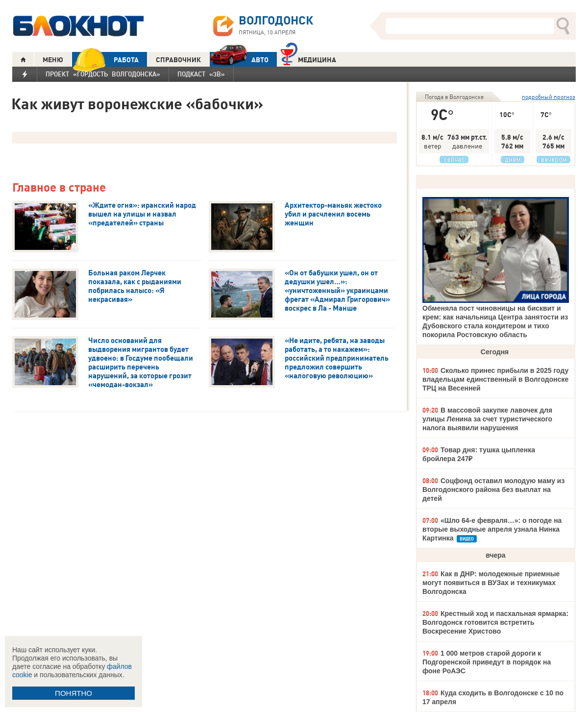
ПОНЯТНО (73, 693)
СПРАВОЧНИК (178, 60)
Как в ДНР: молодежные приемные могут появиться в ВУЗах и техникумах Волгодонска (491, 583)
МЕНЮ (53, 60)
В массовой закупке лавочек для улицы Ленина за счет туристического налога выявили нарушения (487, 419)
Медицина (308, 59)
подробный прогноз (549, 97)
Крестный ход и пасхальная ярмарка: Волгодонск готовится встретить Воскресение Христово (495, 622)
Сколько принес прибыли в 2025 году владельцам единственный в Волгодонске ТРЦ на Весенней (495, 379)
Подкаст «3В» (201, 74)
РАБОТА (105, 60)
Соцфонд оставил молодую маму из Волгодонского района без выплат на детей (493, 490)
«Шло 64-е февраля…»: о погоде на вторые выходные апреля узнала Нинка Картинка (492, 529)
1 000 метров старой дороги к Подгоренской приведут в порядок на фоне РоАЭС (487, 662)
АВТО (239, 60)
